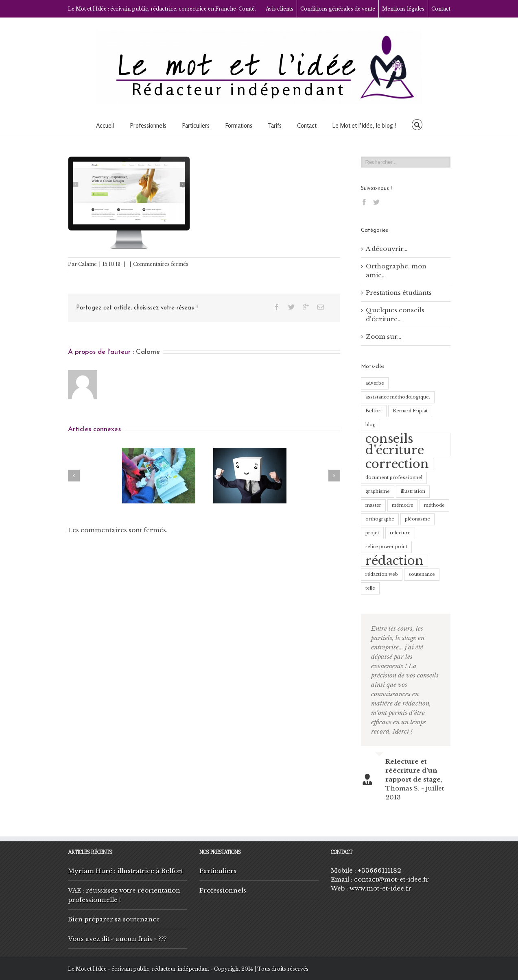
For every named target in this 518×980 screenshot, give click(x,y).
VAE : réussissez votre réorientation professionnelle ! (124, 895)
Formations (239, 125)
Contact (441, 9)
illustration (413, 491)
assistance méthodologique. (398, 397)
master (373, 505)
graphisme (378, 491)
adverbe (375, 383)
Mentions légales (403, 9)
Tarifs (275, 125)
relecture (400, 533)
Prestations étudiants (399, 293)
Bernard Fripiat (410, 411)
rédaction (395, 561)
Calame (87, 264)
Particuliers (196, 125)
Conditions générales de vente (338, 9)
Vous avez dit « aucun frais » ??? (117, 939)
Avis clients (280, 9)
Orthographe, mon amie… (396, 271)
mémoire (403, 505)
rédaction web (382, 574)
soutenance (422, 574)
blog (370, 425)
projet (372, 533)
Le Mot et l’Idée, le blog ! (364, 125)
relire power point (386, 547)
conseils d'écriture (395, 444)
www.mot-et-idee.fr (380, 888)
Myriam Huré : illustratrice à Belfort (126, 871)
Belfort (374, 411)
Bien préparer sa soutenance (114, 919)
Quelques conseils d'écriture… (395, 315)
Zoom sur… (384, 336)
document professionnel (394, 478)
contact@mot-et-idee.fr (391, 879)
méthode (434, 505)
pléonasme (417, 519)
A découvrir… (387, 249)
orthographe (380, 519)
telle (370, 588)
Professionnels (148, 125)
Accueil (105, 125)
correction (397, 464)
